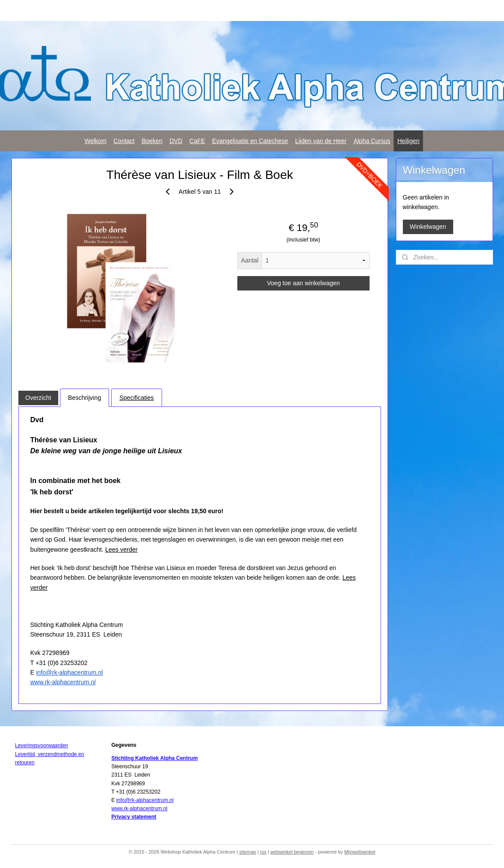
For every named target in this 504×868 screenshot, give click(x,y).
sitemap (248, 852)
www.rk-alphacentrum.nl (63, 682)
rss (263, 852)
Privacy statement (134, 817)
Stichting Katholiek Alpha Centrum (154, 758)
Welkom (95, 141)
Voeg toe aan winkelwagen (303, 283)
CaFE (197, 141)
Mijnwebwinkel (360, 852)
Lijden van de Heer (321, 141)
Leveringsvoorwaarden (41, 745)
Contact (124, 141)
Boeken (152, 141)
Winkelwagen (428, 227)
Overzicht (38, 398)
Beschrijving (84, 398)
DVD (176, 141)
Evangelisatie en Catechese (250, 141)
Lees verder (121, 549)
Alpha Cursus (372, 141)
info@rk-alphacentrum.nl (69, 672)
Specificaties (136, 398)
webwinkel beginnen (292, 852)
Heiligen (408, 141)
